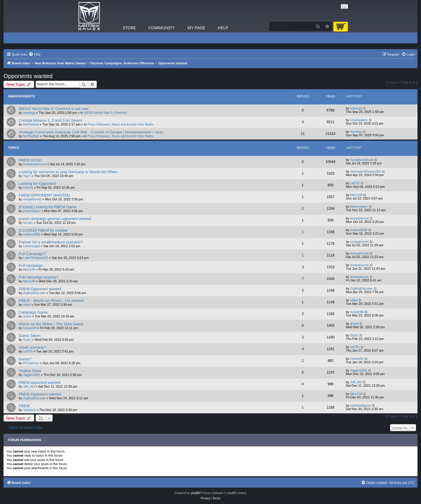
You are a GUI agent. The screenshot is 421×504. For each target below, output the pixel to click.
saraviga (29, 113)
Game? (25, 359)
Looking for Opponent (37, 184)
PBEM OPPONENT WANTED (44, 195)
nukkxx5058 (32, 234)
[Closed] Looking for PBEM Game (48, 207)
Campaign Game (33, 312)
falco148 (356, 195)
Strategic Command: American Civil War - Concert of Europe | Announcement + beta (91, 132)
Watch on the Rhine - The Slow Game (51, 324)
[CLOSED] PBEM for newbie (43, 230)
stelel (27, 305)
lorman (28, 223)
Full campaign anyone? (39, 277)
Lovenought (32, 246)
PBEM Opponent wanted (40, 289)
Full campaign (31, 265)
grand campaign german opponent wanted (55, 219)
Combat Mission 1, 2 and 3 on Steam (50, 120)
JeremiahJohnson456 (366, 171)
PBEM (24, 406)
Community (161, 27)
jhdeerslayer (32, 211)
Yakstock (30, 410)
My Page (196, 27)
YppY (27, 176)
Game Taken (30, 336)
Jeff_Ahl (29, 386)
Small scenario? (32, 347)
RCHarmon (31, 363)
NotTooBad (31, 124)
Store (129, 27)
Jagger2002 (32, 375)
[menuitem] (34, 54)
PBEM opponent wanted (39, 382)
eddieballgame (361, 405)
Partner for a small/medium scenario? (51, 242)
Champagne (359, 120)
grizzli (354, 324)
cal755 (355, 183)
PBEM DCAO (30, 160)
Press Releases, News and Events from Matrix (121, 124)
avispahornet (32, 199)
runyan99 (357, 312)
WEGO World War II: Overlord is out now (54, 109)
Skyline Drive (30, 371)
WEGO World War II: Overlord (105, 113)
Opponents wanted (28, 76)
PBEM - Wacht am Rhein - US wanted (51, 301)
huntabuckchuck (35, 164)
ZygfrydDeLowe (34, 293)
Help (223, 27)
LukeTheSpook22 (36, 258)
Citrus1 (28, 188)
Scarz (27, 316)
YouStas (356, 132)
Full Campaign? (32, 254)
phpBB (195, 493)
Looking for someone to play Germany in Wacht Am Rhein (68, 172)
